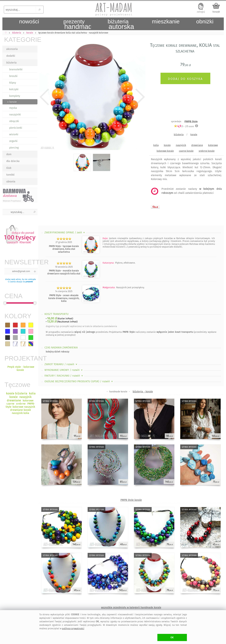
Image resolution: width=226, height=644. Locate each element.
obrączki (14, 121)
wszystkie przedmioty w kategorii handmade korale (131, 607)
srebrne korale (207, 151)
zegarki (13, 141)
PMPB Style (191, 121)
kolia (156, 145)
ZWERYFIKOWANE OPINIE (65, 233)
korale (194, 134)
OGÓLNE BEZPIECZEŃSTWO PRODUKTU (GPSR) (79, 381)
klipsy (13, 83)
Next (139, 97)
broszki (13, 76)
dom (9, 154)
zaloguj (201, 12)
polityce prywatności (73, 628)
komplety (15, 96)
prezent (29, 282)
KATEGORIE (21, 39)
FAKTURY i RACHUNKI (64, 376)
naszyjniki (15, 115)
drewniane (197, 145)
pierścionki (16, 128)
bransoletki (16, 69)
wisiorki (14, 134)
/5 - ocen (184, 126)
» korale (12, 102)
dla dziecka (13, 161)
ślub (9, 168)
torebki (10, 175)
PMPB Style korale (131, 500)
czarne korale (186, 151)
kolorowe (213, 145)
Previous (44, 97)
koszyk (216, 12)
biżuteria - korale (143, 392)
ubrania (11, 182)
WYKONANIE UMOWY (64, 370)
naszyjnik (181, 145)
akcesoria (12, 49)
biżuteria (11, 63)
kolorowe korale (165, 151)
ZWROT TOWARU (61, 364)
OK (172, 637)
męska (13, 108)
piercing (14, 148)
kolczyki (14, 89)
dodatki (11, 56)
